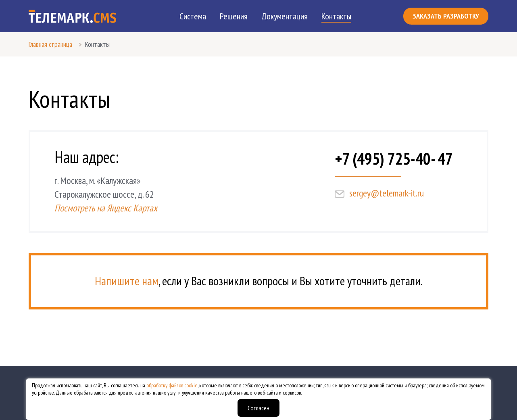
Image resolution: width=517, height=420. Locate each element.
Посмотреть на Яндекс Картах (106, 208)
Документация (285, 16)
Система (193, 16)
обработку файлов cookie (172, 385)
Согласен (258, 408)
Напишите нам (127, 281)
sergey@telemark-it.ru (387, 193)
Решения (234, 16)
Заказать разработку (446, 16)
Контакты (336, 16)
